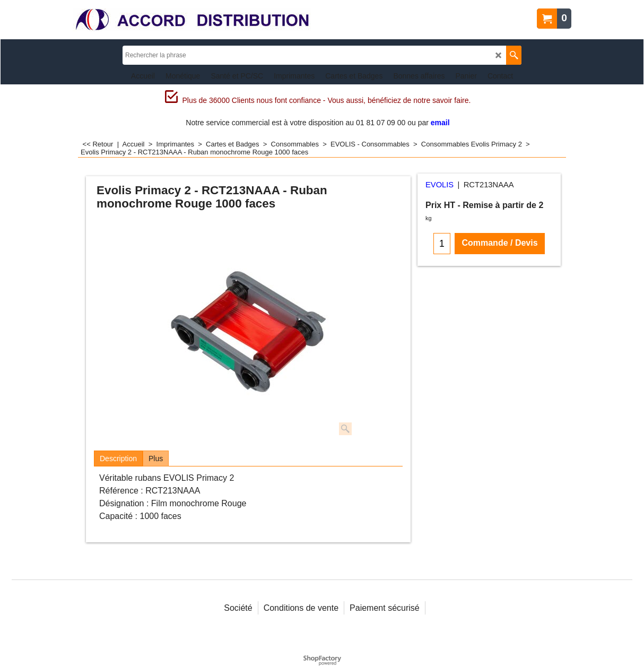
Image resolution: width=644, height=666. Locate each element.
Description (118, 459)
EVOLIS (440, 185)
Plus (156, 459)
